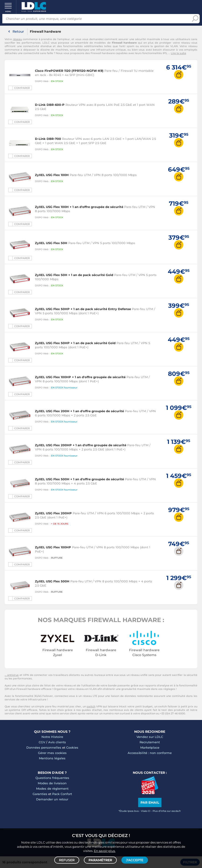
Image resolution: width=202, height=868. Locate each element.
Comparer (22, 88)
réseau (17, 39)
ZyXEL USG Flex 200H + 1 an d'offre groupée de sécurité (79, 411)
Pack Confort (62, 794)
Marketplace (150, 747)
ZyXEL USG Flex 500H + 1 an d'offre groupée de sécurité (79, 479)
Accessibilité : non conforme (150, 753)
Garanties (40, 794)
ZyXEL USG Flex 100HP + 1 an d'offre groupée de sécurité (80, 377)
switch (91, 706)
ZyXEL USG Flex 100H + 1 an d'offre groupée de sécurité (79, 207)
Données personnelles (44, 747)
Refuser (67, 860)
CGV (42, 742)
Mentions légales (52, 758)
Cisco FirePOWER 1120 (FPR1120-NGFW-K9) (69, 71)
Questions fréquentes (52, 778)
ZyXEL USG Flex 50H (51, 243)
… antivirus (12, 675)
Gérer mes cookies (52, 753)
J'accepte (135, 860)
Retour (18, 31)
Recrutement (150, 742)
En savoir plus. (105, 851)
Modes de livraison (52, 783)
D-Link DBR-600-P (50, 105)
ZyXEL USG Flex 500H (52, 581)
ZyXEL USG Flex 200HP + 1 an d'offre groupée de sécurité (81, 445)
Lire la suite (178, 53)
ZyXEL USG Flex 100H (52, 175)
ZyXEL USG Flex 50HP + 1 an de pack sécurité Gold (75, 343)
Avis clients (57, 742)
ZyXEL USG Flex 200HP (53, 513)
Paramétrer (100, 860)
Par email (150, 802)
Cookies (72, 747)
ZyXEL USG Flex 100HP (53, 547)
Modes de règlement (52, 788)
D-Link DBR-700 (48, 139)
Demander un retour (52, 799)
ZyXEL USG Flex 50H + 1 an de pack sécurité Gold (74, 275)
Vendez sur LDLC (150, 737)
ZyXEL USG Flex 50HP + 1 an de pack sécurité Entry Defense (83, 309)
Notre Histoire (52, 737)
